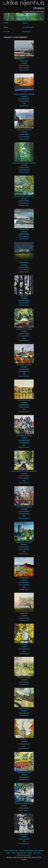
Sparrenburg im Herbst (24, 364)
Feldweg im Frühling (24, 677)
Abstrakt (41, 850)
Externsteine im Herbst (24, 435)
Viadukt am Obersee (24, 400)
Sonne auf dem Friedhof (24, 329)
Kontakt (7, 32)
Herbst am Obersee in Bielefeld (24, 94)
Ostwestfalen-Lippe (32, 850)
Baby (16, 850)
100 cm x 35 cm (24, 305)
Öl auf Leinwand (24, 68)
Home (6, 23)
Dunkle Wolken (24, 262)
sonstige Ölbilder (24, 65)
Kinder (12, 850)
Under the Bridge (24, 708)
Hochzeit (22, 850)
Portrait (6, 850)
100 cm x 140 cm (24, 518)
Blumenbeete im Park (24, 772)
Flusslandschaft (24, 229)
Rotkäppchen (24, 296)
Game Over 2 (24, 834)
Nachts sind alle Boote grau (24, 803)
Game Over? (24, 644)
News (6, 27)
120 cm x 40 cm (24, 684)
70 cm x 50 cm (24, 70)
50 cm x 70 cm (24, 554)
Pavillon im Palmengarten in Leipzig (24, 163)
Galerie (25, 23)
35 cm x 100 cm (24, 340)
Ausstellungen (28, 27)
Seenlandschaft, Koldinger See (24, 196)
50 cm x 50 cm (24, 810)
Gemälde (24, 63)
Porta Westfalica (24, 578)
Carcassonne (24, 61)
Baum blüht (24, 613)
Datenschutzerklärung (24, 855)
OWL (24, 103)
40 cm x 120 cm (24, 748)
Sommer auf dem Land (24, 129)
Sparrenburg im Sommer (24, 542)
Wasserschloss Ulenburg (24, 507)
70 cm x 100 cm (24, 172)
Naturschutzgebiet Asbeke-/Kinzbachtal (24, 471)
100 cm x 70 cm (24, 205)
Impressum (27, 32)
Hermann (24, 739)
